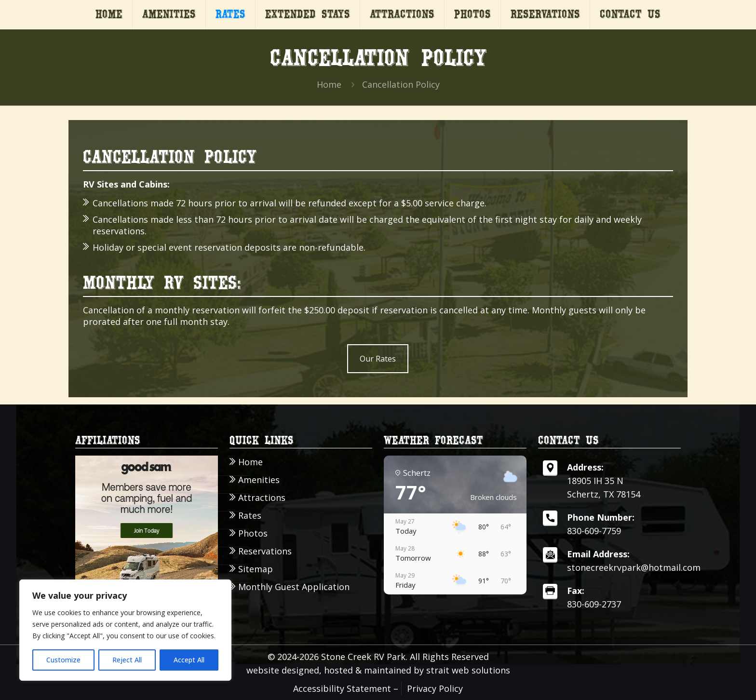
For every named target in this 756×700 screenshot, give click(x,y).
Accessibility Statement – (346, 688)
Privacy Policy (435, 688)
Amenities (259, 480)
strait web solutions (468, 670)
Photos (253, 533)
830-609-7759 (594, 531)
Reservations (265, 551)
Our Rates (378, 359)
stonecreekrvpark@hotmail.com (634, 567)
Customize (63, 660)
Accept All (189, 660)
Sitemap (256, 569)
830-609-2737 (594, 604)
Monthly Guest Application (294, 587)
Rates (250, 516)
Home (329, 84)
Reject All (127, 660)
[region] (125, 630)
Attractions (262, 498)
